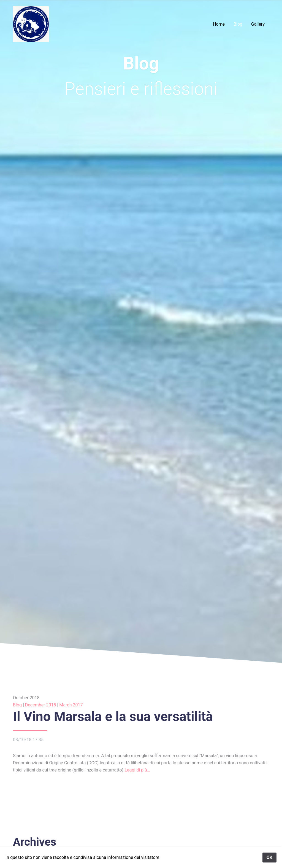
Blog (238, 24)
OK (269, 857)
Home (219, 24)
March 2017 (71, 705)
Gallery (258, 24)
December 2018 (41, 705)
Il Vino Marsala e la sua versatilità (113, 716)
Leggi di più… (137, 770)
